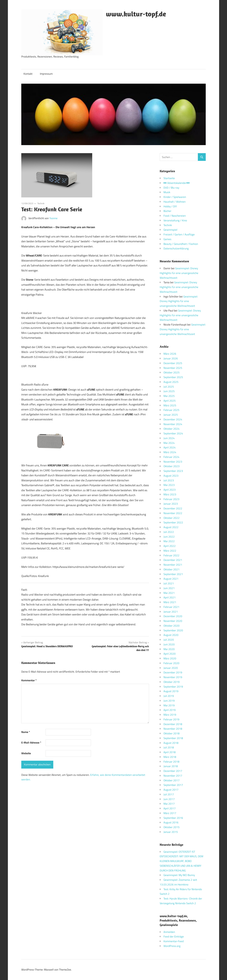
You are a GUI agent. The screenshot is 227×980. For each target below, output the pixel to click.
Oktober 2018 (172, 733)
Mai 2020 (169, 649)
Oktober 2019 (172, 682)
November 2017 (173, 776)
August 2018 (171, 743)
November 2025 (173, 368)
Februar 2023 (171, 499)
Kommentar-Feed (174, 941)
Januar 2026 (171, 358)
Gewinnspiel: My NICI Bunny (179, 875)
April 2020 (170, 654)
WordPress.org (172, 946)
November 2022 (173, 513)
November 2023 (173, 462)
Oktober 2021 (172, 569)
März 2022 (170, 551)
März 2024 (170, 452)
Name (26, 732)
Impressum (46, 74)
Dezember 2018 (173, 724)
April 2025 (170, 401)
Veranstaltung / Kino (175, 220)
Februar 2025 (171, 410)
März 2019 (170, 715)
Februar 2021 (171, 607)
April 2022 (170, 546)
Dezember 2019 (173, 672)
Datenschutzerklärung (176, 248)
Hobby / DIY (170, 206)
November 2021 (173, 565)
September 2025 (173, 377)
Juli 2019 (169, 696)
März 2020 (170, 658)
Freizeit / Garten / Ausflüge (179, 234)
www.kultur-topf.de (136, 14)
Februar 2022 (171, 555)
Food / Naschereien (175, 216)
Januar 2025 (171, 415)
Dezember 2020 (173, 616)
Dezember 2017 (173, 771)
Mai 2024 (169, 443)
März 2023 (170, 494)
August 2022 (171, 527)
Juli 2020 (169, 640)
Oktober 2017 (172, 780)
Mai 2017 (169, 804)
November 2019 (173, 677)
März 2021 (170, 602)
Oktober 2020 (172, 626)
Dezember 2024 (173, 419)
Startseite (169, 178)
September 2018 (173, 738)
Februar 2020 (171, 663)
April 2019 (170, 710)
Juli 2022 (169, 532)
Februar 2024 (171, 457)
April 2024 (170, 447)
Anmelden (169, 932)
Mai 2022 (169, 541)
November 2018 (173, 729)
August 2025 (171, 382)
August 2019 (171, 691)
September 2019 (173, 687)
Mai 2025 (169, 396)
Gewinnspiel (170, 230)
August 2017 (171, 790)
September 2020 (173, 630)
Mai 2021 (169, 593)
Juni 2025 (169, 391)
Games (167, 239)
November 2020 (173, 621)
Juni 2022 (169, 537)
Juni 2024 (169, 438)
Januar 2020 (171, 668)
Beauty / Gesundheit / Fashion (181, 244)
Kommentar (29, 680)
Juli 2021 (169, 583)
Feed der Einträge (174, 937)
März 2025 (170, 405)
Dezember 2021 (173, 560)
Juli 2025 (169, 387)
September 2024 (173, 433)
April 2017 (170, 808)
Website (26, 753)
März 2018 (170, 757)
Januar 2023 (171, 504)
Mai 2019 (169, 705)
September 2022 (173, 522)
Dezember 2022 (173, 508)
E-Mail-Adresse (31, 743)
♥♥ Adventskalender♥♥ (177, 183)
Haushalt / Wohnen (175, 202)
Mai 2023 (169, 485)
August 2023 (171, 476)
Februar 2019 (171, 719)
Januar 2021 (171, 612)
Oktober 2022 (172, 518)
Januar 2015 (171, 832)
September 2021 (173, 574)
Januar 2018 (171, 766)
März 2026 (170, 354)
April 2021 (170, 597)
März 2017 (170, 813)
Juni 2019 (169, 701)
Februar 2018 (171, 762)
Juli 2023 (169, 480)
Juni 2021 (169, 588)
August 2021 (171, 579)
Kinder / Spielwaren (175, 197)
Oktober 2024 (172, 429)
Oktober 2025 (172, 372)
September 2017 (173, 785)
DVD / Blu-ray (171, 188)
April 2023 (170, 490)
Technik (41, 203)
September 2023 (173, 471)
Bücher (167, 211)
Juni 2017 (169, 799)
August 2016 (171, 822)
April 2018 (170, 752)
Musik (167, 192)
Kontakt (28, 74)
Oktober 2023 (172, 466)
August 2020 (171, 635)
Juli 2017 (169, 794)
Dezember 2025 (173, 363)
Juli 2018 (169, 747)
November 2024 (173, 424)
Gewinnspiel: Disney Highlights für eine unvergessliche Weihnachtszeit (179, 273)
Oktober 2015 (172, 827)
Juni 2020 (169, 644)
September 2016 (173, 818)
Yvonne (53, 218)
